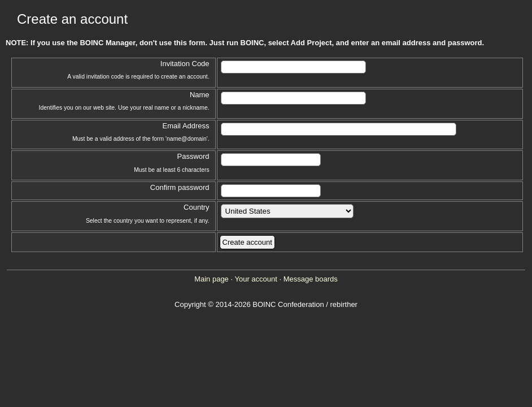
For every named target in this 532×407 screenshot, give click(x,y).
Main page (212, 279)
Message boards (311, 279)
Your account (256, 279)
